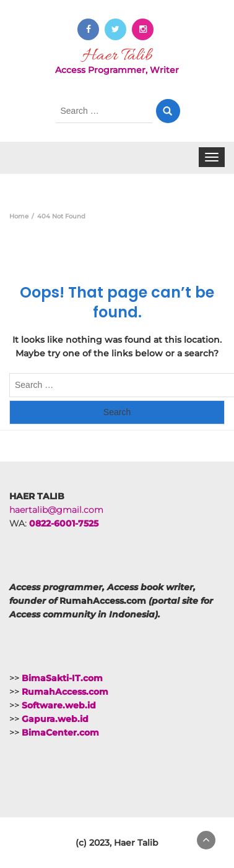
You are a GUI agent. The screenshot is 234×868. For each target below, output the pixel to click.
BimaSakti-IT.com (62, 678)
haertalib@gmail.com (56, 510)
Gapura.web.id (55, 719)
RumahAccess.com (65, 692)
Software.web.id (59, 705)
